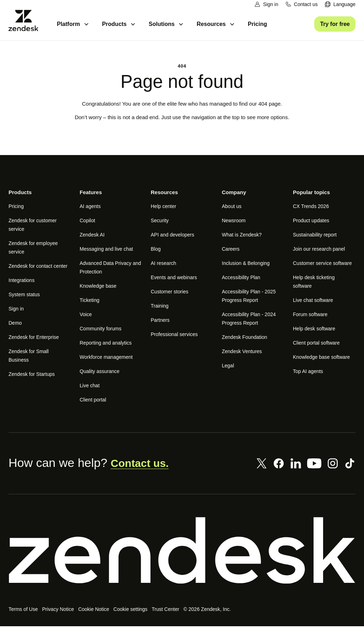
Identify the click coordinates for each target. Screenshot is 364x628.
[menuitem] (340, 4)
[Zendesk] (182, 552)
